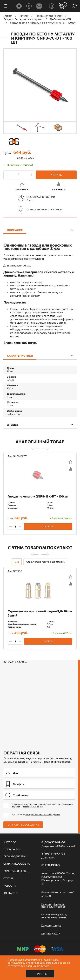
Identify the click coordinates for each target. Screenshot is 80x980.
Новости (10, 886)
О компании (12, 849)
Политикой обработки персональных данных (42, 805)
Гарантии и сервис (16, 871)
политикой (44, 966)
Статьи (8, 878)
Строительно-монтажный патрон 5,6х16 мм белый (40, 613)
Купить (56, 175)
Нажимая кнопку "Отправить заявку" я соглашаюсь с (42, 805)
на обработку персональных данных (43, 814)
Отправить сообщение (23, 825)
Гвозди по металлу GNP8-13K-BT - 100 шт (38, 496)
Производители (15, 856)
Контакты (10, 893)
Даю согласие (36, 814)
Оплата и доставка (17, 864)
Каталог (10, 842)
